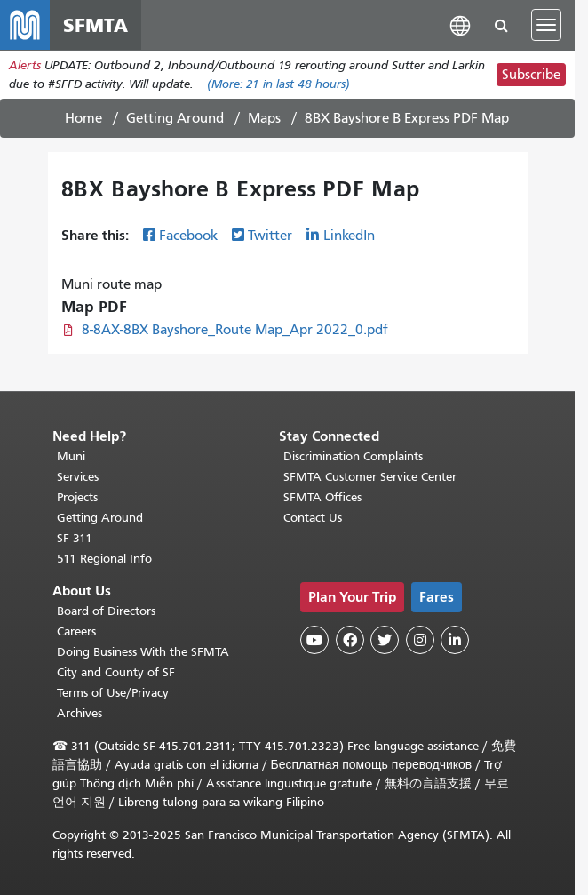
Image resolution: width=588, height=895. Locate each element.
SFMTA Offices (322, 497)
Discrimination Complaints (353, 456)
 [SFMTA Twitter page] (385, 640)
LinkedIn (349, 236)
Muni (71, 456)
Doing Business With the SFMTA (143, 652)
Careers (76, 631)
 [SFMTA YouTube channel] (314, 640)
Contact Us (313, 518)
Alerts (25, 65)
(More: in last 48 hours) (278, 84)
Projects (77, 497)
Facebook (188, 236)
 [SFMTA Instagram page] (420, 640)
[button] (460, 24)
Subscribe (531, 75)
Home (83, 118)
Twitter (270, 236)
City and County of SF (116, 672)
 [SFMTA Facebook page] (350, 640)
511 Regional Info (104, 559)
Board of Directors (106, 611)
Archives (79, 713)
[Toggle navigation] (546, 25)
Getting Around (175, 118)
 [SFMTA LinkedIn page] (455, 640)
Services (78, 477)
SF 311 (75, 538)
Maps (264, 118)
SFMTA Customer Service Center (370, 477)
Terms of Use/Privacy (113, 693)
